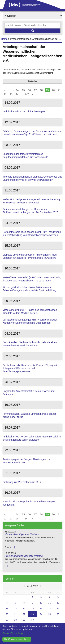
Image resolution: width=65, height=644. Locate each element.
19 (47, 90)
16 (29, 90)
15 (23, 90)
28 (16, 620)
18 (41, 90)
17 (35, 90)
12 (58, 603)
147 (27, 94)
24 (17, 94)
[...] (13, 547)
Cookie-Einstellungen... (15, 633)
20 (53, 90)
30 (32, 620)
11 (49, 603)
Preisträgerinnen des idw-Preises (24, 556)
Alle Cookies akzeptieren (17, 639)
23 (11, 94)
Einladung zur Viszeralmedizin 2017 (22, 482)
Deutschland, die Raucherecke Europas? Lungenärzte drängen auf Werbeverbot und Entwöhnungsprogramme (32, 368)
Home (4, 39)
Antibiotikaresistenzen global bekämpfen (24, 112)
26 (58, 614)
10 (41, 603)
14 (17, 90)
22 (5, 94)
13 (7, 609)
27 (7, 620)
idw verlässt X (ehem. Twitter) (21, 534)
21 (59, 90)
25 (49, 614)
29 (24, 620)
